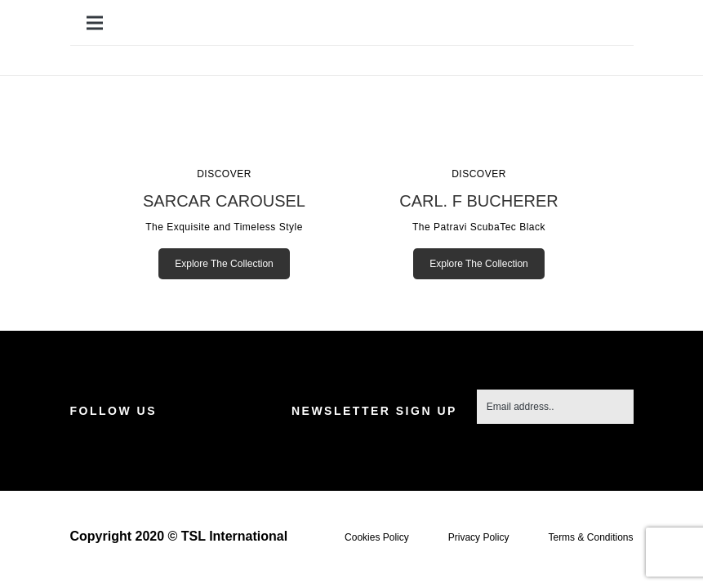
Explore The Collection (224, 264)
